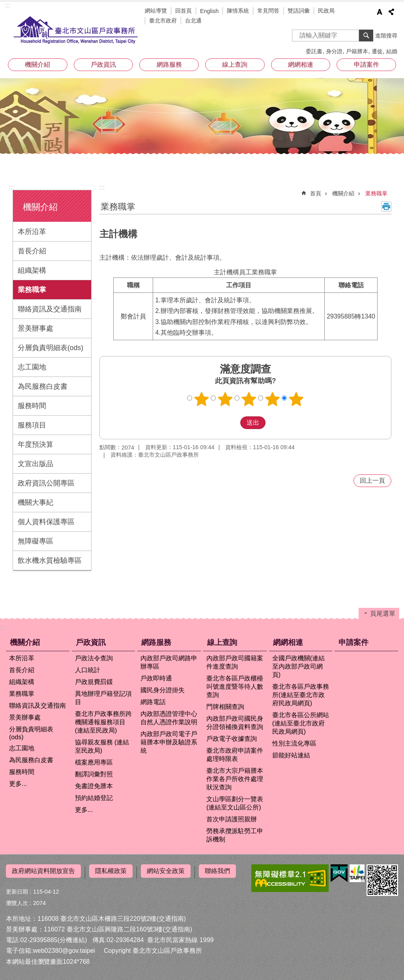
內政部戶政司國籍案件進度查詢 (235, 662)
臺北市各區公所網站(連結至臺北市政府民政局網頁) (301, 723)
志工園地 (32, 367)
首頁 (316, 193)
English (209, 11)
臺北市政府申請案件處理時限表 (235, 755)
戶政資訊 (103, 65)
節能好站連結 (291, 755)
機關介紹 (37, 65)
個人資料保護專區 (46, 522)
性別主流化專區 (294, 743)
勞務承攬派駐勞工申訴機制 (235, 835)
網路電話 (153, 702)
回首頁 (183, 11)
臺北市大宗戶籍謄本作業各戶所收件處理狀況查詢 (235, 779)
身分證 (334, 51)
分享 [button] (391, 12)
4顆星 (273, 399)
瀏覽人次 (17, 900)
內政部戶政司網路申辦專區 (169, 662)
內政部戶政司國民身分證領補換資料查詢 (235, 723)
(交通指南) (171, 915)
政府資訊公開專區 (46, 483)
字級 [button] (380, 12)
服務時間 (32, 406)
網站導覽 (156, 11)
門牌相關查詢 (225, 707)
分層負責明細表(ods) (50, 348)
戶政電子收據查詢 (232, 739)
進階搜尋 (386, 36)
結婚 (392, 51)
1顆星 (202, 399)
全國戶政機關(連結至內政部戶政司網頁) (298, 666)
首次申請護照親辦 (232, 819)
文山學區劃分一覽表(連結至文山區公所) (235, 803)
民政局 (326, 11)
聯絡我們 (217, 871)
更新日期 (17, 888)
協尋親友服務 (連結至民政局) (102, 746)
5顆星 (296, 399)
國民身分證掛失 (163, 690)
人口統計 (88, 670)
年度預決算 (36, 444)
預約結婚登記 (94, 798)
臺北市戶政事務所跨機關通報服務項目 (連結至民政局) (103, 722)
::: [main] (102, 187)
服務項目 (32, 425)
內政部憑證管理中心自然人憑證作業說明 (169, 718)
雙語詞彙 (299, 11)
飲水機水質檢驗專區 (50, 560)
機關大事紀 (36, 502)
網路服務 (169, 65)
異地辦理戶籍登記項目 (103, 698)
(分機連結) (72, 937)
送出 (233, 423)
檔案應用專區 (94, 762)
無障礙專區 (36, 541)
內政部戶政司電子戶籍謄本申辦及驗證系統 (169, 742)
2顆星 (225, 399)
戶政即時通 (156, 678)
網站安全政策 (166, 871)
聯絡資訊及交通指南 (50, 309)
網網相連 (301, 65)
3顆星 (249, 399)
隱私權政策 (111, 871)
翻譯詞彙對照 (94, 774)
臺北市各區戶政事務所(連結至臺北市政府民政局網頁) (301, 695)
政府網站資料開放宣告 (43, 871)
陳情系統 (238, 11)
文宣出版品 (36, 464)
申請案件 (367, 65)
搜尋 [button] (366, 36)
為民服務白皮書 (43, 386)
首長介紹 (32, 251)
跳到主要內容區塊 (4, 4)
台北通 (193, 21)
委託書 (314, 51)
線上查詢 (235, 65)
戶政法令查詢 (94, 658)
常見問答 (268, 11)
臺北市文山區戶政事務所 (76, 30)
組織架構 (32, 270)
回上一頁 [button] (372, 481)
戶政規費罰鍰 (94, 682)
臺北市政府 (163, 21)
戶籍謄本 (357, 51)
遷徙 (377, 51)
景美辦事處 (36, 328)
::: (7, 5)
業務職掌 (32, 290)
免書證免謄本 (94, 786)
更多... (18, 784)
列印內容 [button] (386, 206)
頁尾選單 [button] (383, 614)
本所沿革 (32, 232)
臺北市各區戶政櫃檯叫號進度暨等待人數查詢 (235, 687)
